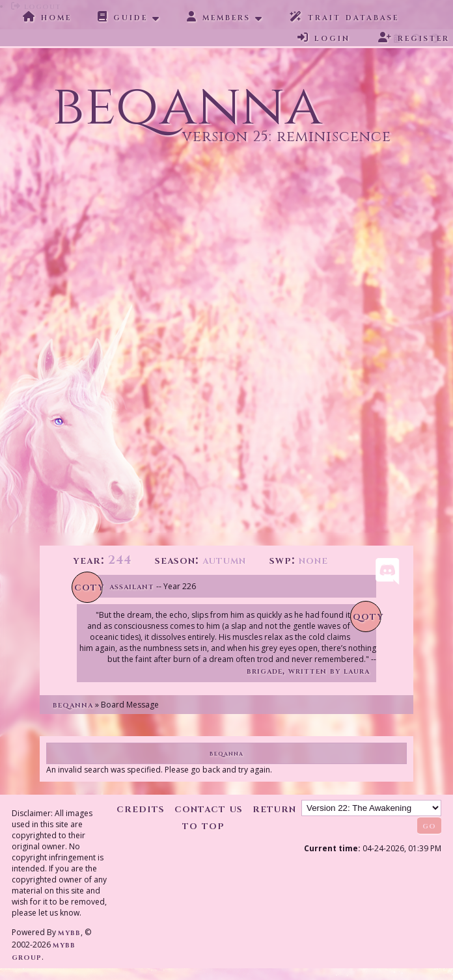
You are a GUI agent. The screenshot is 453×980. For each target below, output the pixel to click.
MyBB (69, 932)
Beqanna (73, 705)
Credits (141, 809)
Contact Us (209, 809)
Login (324, 38)
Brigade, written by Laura (308, 671)
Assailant (132, 586)
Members (219, 17)
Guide (123, 17)
